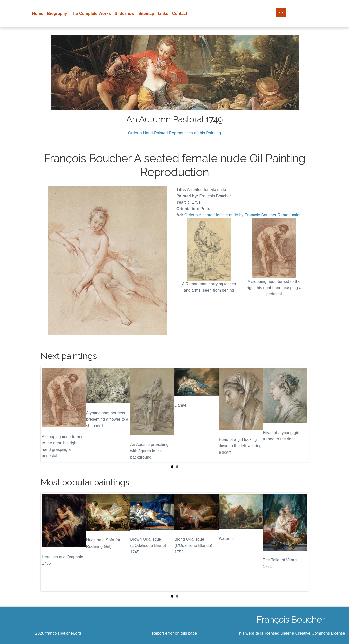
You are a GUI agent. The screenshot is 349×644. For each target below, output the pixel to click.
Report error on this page (175, 633)
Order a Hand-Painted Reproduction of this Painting (175, 133)
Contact (180, 14)
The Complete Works (91, 14)
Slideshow (125, 14)
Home (38, 14)
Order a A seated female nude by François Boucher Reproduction (243, 215)
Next (301, 414)
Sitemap (146, 14)
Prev (48, 414)
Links (163, 14)
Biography (57, 14)
